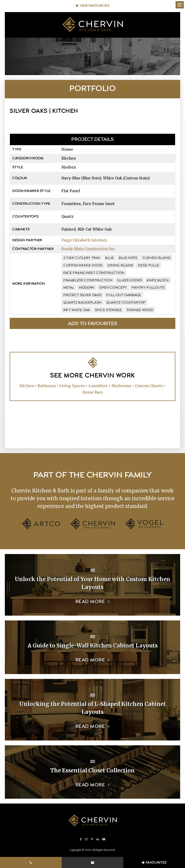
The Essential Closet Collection (92, 770)
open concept (113, 288)
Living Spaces (72, 386)
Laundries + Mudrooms (110, 386)
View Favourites (92, 6)
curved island (156, 258)
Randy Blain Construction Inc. (89, 249)
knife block (158, 280)
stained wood (140, 310)
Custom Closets (149, 386)
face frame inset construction (94, 273)
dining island (120, 265)
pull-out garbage (124, 295)
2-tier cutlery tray (82, 258)
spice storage (108, 310)
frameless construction (88, 280)
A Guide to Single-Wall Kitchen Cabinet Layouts (93, 646)
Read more (90, 602)
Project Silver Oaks (82, 295)
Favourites (154, 863)
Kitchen (27, 386)
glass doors (129, 280)
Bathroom (47, 386)
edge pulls (149, 265)
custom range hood (83, 265)
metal (69, 288)
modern (87, 288)
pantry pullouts (148, 288)
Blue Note (128, 258)
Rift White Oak (77, 310)
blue (110, 258)
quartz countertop (126, 303)
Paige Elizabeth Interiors (84, 240)
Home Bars (93, 392)
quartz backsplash (82, 303)
